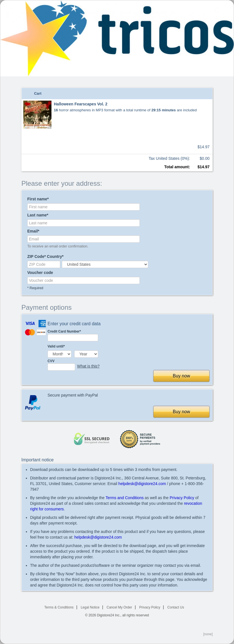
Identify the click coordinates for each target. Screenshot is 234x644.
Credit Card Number (73, 335)
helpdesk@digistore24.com (142, 484)
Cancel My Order (119, 607)
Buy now (181, 376)
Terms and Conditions (124, 498)
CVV (61, 365)
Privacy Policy (182, 498)
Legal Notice (90, 607)
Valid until (56, 346)
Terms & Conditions (59, 607)
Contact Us (176, 607)
